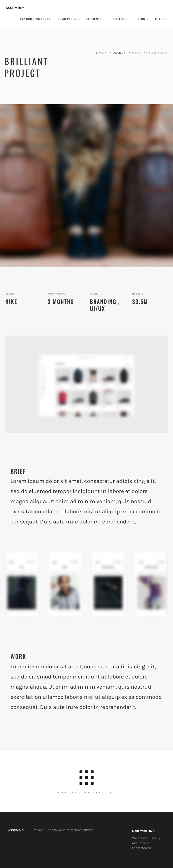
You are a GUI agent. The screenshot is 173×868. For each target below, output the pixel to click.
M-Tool (161, 19)
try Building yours (35, 19)
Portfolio (121, 19)
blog (143, 19)
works (120, 54)
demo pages (68, 19)
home (102, 54)
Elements (96, 19)
